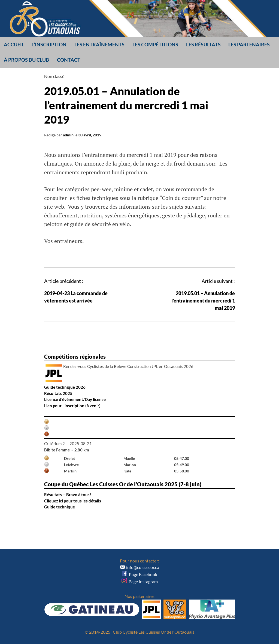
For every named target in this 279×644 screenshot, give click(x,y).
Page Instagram (140, 581)
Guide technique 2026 (65, 387)
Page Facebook (139, 574)
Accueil (14, 44)
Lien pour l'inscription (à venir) (72, 406)
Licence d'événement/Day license (75, 399)
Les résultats (203, 44)
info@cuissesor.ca (143, 567)
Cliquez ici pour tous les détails (73, 501)
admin (68, 135)
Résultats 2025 (58, 393)
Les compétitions (155, 44)
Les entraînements (99, 44)
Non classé (54, 76)
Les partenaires (249, 44)
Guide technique (60, 507)
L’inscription (49, 44)
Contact (69, 60)
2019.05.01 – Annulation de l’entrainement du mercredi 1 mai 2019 (203, 301)
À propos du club (26, 60)
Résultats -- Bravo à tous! (68, 495)
